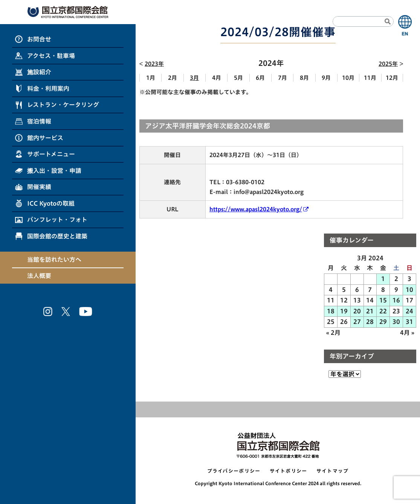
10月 (348, 78)
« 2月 (333, 333)
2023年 (154, 64)
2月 (173, 78)
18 (331, 311)
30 (396, 322)
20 (357, 311)
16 (396, 300)
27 (357, 322)
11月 (370, 78)
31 (409, 322)
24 (409, 311)
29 (383, 322)
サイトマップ (333, 471)
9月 (326, 78)
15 (383, 300)
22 (383, 311)
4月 (217, 78)
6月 (260, 78)
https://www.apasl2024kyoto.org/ (256, 209)
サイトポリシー (289, 471)
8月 (304, 78)
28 (370, 322)
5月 (238, 78)
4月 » (407, 333)
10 (409, 290)
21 (370, 311)
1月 (151, 78)
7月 (283, 78)
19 (344, 311)
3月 (194, 78)
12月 (392, 78)
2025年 (388, 64)
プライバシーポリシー (234, 471)
